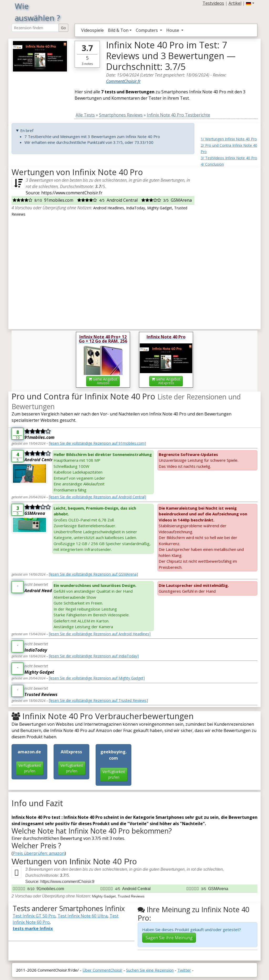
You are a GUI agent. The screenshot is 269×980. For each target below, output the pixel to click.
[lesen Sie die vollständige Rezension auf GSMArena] (93, 574)
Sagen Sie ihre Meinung (169, 938)
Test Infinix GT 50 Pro (34, 916)
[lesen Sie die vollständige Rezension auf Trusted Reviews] (98, 700)
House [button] (173, 30)
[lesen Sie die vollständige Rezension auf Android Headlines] (100, 634)
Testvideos (213, 3)
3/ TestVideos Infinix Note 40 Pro (229, 158)
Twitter (184, 970)
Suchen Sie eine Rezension (150, 970)
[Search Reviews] (35, 28)
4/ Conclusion (212, 164)
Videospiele (92, 30)
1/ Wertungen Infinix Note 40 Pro (229, 139)
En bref (27, 130)
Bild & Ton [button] (118, 30)
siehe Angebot (103, 381)
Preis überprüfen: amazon (39, 853)
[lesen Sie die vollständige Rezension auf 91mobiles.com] (97, 443)
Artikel (235, 3)
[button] (250, 3)
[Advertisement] (229, 246)
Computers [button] (147, 30)
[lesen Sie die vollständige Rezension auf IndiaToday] (94, 656)
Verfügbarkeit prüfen (30, 768)
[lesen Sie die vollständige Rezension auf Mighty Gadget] (97, 678)
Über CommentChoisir (102, 970)
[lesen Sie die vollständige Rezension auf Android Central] (97, 497)
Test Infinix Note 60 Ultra (82, 916)
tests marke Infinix (33, 928)
